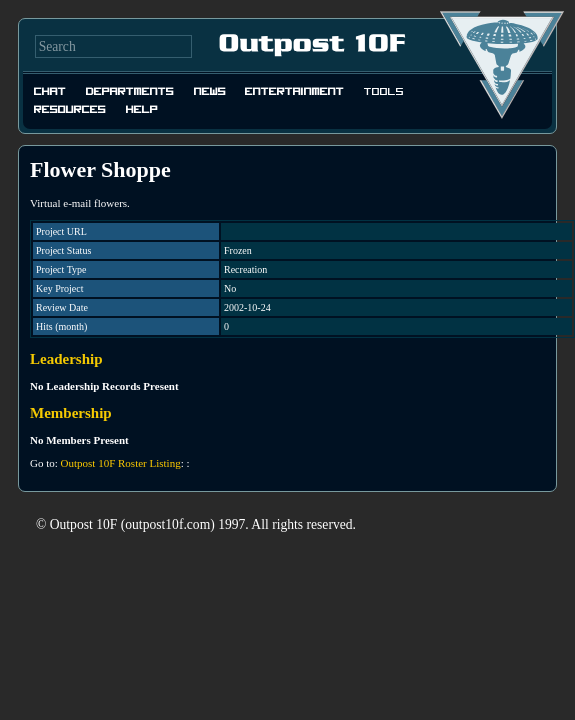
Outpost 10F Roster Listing (121, 463)
